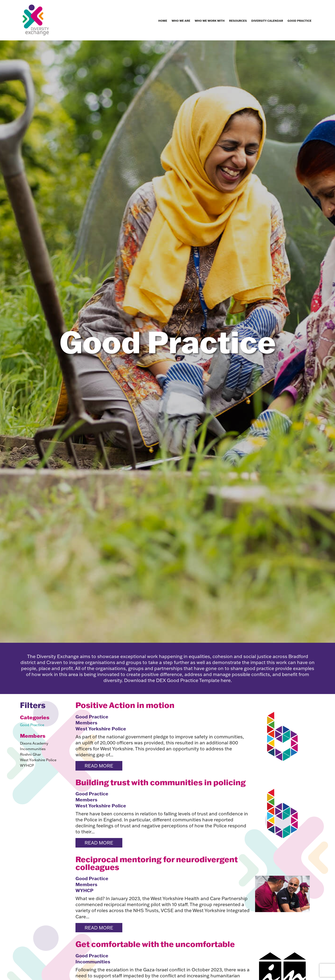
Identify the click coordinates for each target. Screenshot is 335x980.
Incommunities (33, 749)
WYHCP (27, 765)
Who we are (181, 21)
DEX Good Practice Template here (193, 680)
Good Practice (299, 21)
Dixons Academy (34, 743)
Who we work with (210, 21)
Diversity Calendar (267, 21)
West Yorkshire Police (38, 760)
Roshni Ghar (30, 754)
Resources (238, 21)
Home (163, 21)
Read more (99, 766)
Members (86, 723)
